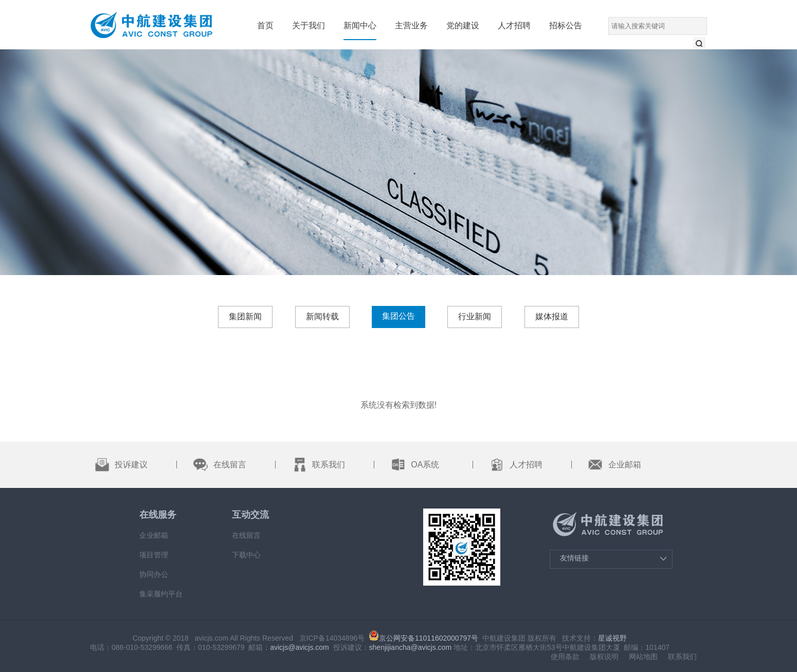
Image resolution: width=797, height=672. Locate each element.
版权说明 (604, 657)
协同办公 (154, 574)
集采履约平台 (161, 594)
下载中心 (246, 555)
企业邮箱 (154, 535)
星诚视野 (612, 638)
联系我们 (682, 657)
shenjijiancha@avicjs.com (411, 647)
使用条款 (565, 657)
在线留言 (246, 535)
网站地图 (643, 657)
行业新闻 (475, 316)
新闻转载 (322, 316)
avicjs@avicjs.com (300, 647)
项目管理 (154, 555)
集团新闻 (245, 316)
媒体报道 (552, 316)
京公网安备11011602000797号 (423, 638)
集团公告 (398, 316)
